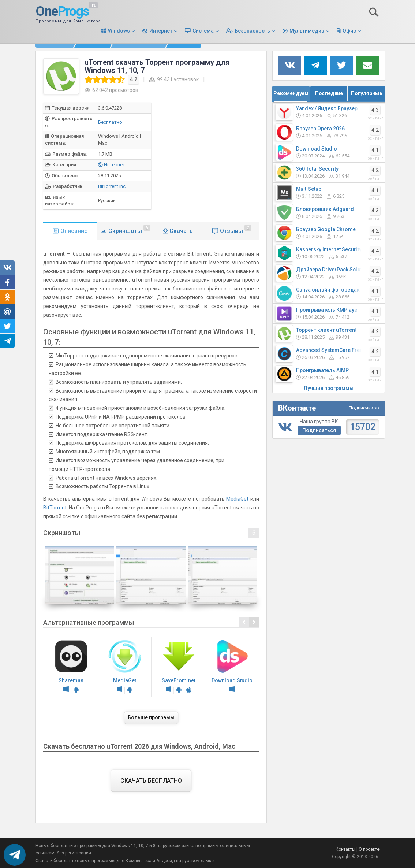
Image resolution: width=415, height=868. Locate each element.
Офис (349, 31)
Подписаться (319, 430)
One (62, 12)
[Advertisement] (223, 154)
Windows (119, 31)
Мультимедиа (307, 31)
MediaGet (237, 499)
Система (203, 31)
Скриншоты (129, 230)
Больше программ (151, 717)
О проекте (369, 849)
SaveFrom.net (178, 667)
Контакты (345, 849)
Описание (74, 231)
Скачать (181, 231)
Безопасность (252, 31)
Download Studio (232, 667)
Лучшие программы (329, 388)
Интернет (161, 31)
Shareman (71, 667)
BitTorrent (55, 508)
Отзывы (236, 230)
